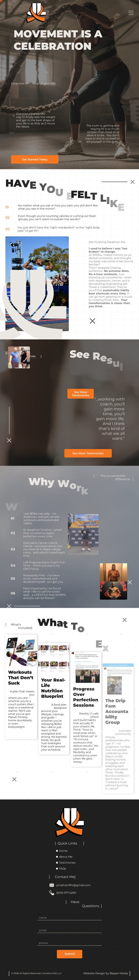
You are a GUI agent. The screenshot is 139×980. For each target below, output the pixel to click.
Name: (42, 913)
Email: (41, 926)
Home (63, 851)
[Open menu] (131, 13)
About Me (66, 857)
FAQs (63, 869)
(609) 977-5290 (66, 893)
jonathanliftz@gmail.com (73, 885)
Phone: (42, 938)
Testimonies (67, 863)
